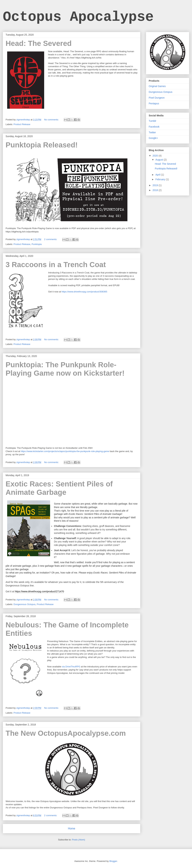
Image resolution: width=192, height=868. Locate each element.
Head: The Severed (39, 43)
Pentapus (154, 103)
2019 (156, 185)
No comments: (52, 120)
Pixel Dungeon (157, 98)
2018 (156, 190)
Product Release (22, 124)
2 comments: (51, 239)
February (161, 179)
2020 (156, 156)
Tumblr (152, 121)
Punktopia (37, 244)
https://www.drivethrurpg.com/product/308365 (84, 292)
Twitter (152, 132)
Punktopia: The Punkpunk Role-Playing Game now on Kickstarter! (65, 369)
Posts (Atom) (78, 840)
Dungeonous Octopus (25, 604)
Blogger (113, 861)
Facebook (154, 127)
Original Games (157, 86)
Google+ (153, 138)
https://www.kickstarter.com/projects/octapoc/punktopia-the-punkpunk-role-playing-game (65, 451)
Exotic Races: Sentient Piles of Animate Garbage (59, 488)
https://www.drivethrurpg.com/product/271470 (39, 591)
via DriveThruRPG (71, 667)
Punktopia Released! (42, 145)
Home (72, 828)
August (159, 160)
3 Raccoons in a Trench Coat (56, 265)
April (158, 175)
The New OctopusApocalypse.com (66, 733)
